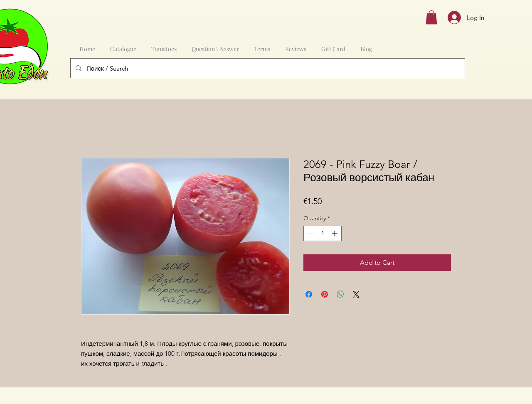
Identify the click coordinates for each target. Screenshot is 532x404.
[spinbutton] (323, 233)
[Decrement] (310, 233)
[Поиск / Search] (267, 68)
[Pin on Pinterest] (325, 294)
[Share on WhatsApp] (340, 294)
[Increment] (335, 233)
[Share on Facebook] (309, 294)
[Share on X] (356, 294)
